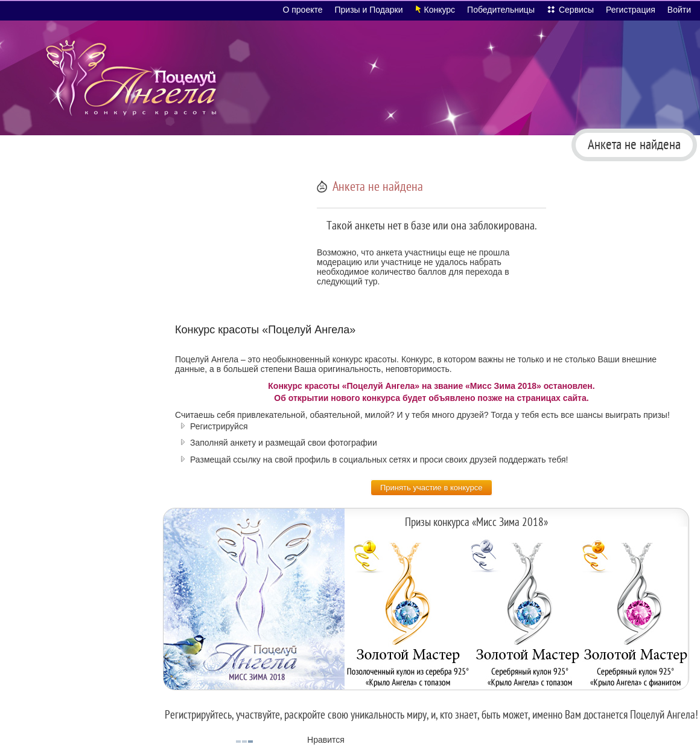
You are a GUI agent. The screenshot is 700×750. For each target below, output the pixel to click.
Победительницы (501, 10)
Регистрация (631, 10)
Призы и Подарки (369, 10)
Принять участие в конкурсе (431, 488)
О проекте (302, 10)
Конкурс (440, 10)
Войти (679, 10)
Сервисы (576, 10)
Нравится (326, 740)
